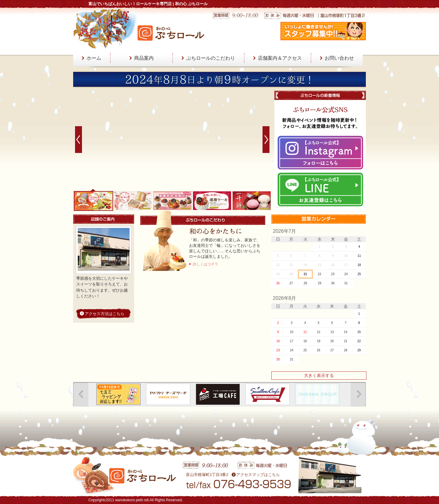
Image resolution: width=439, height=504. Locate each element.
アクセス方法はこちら (105, 314)
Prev (79, 140)
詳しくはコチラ (205, 264)
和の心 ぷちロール (171, 33)
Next (266, 140)
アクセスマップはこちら (258, 475)
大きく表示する (319, 375)
